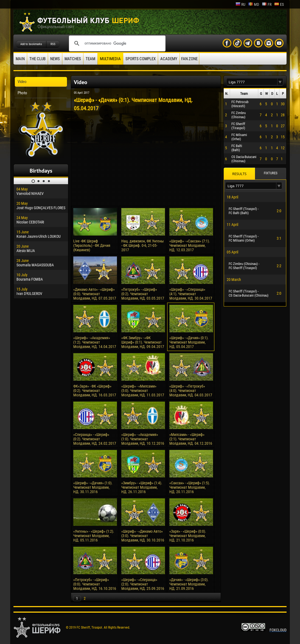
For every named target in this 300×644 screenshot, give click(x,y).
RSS (53, 44)
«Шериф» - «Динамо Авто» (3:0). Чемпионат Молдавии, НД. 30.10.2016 (143, 536)
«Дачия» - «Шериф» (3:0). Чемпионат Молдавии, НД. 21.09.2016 (189, 584)
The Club (37, 59)
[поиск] (116, 43)
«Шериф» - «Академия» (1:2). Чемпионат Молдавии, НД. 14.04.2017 (95, 342)
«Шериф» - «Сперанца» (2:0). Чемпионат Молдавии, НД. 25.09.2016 (143, 584)
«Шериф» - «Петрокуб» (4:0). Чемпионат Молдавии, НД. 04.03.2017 (191, 391)
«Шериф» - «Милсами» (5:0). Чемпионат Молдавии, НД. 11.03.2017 (143, 391)
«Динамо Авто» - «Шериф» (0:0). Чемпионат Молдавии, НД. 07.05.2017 (95, 294)
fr (267, 4)
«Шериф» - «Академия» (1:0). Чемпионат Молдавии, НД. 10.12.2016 (143, 439)
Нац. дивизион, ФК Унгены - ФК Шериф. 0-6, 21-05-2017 (143, 245)
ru (240, 4)
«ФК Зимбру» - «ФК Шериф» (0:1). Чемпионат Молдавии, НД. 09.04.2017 (143, 342)
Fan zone (189, 59)
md (254, 4)
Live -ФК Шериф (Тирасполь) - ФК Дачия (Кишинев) (92, 245)
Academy (169, 59)
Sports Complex (141, 59)
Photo (22, 93)
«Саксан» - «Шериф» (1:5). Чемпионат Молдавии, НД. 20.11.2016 (190, 487)
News (55, 59)
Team (90, 59)
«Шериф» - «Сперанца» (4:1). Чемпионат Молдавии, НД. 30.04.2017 (191, 294)
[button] (280, 82)
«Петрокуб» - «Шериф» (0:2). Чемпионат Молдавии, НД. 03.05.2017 (143, 294)
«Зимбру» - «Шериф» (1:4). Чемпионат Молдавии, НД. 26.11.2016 (142, 487)
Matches (73, 59)
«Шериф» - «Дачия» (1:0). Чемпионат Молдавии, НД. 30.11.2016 (93, 487)
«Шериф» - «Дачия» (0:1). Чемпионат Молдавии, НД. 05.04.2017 (189, 342)
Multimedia (110, 59)
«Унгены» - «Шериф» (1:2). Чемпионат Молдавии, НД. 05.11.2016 (94, 536)
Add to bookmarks (31, 44)
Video (22, 82)
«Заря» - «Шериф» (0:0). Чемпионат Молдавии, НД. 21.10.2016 (188, 536)
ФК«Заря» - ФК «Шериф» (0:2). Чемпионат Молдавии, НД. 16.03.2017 (95, 391)
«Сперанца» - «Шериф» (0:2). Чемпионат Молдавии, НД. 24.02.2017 (95, 439)
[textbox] (252, 82)
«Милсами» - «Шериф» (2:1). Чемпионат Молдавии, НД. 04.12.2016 (191, 439)
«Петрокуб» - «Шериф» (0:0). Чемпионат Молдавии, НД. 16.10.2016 (95, 584)
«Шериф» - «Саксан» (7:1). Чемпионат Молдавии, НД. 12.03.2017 (190, 245)
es (279, 4)
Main (20, 59)
